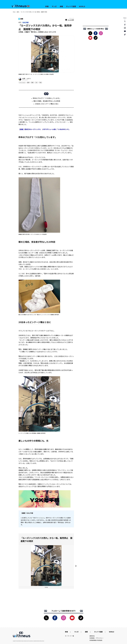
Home (14, 12)
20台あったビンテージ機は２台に (47, 104)
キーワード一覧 (70, 636)
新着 (47, 6)
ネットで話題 (71, 6)
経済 (28, 82)
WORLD (82, 6)
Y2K (36, 82)
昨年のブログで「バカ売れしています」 (47, 98)
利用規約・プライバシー (97, 638)
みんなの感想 (70, 20)
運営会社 (92, 636)
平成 (40, 82)
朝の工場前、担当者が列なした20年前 (47, 101)
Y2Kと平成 (26, 22)
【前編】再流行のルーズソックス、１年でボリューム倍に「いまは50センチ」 (44, 129)
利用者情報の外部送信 (96, 640)
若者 (32, 82)
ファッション (22, 82)
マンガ (54, 6)
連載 (61, 6)
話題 (18, 12)
